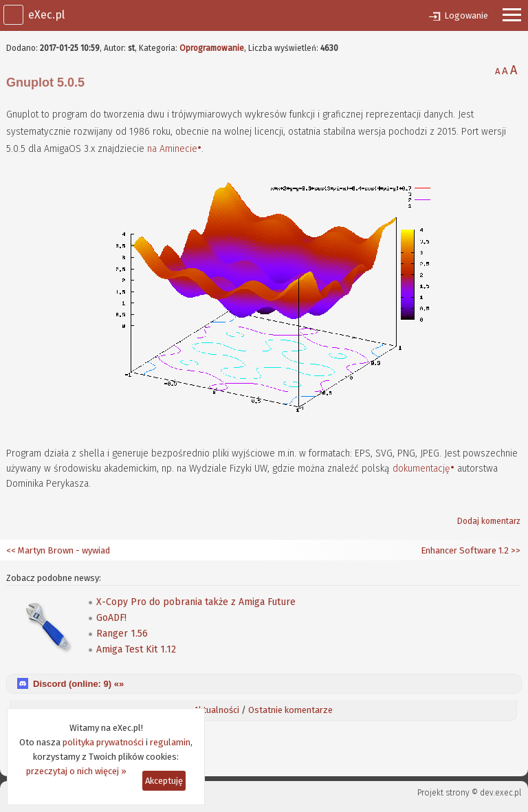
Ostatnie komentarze (290, 710)
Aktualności (217, 710)
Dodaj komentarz (489, 521)
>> (515, 550)
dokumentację (421, 469)
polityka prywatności (103, 742)
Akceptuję (164, 781)
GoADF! (111, 618)
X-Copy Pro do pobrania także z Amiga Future (196, 602)
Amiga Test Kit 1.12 (136, 649)
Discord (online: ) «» (78, 684)
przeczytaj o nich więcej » (76, 771)
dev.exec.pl (500, 793)
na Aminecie (172, 149)
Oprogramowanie (212, 48)
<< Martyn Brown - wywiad (58, 550)
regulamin (170, 742)
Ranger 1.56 (122, 634)
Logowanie (466, 15)
